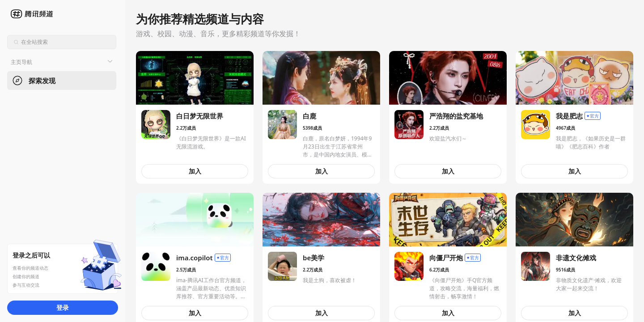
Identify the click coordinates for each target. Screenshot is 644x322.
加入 (195, 171)
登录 (63, 307)
